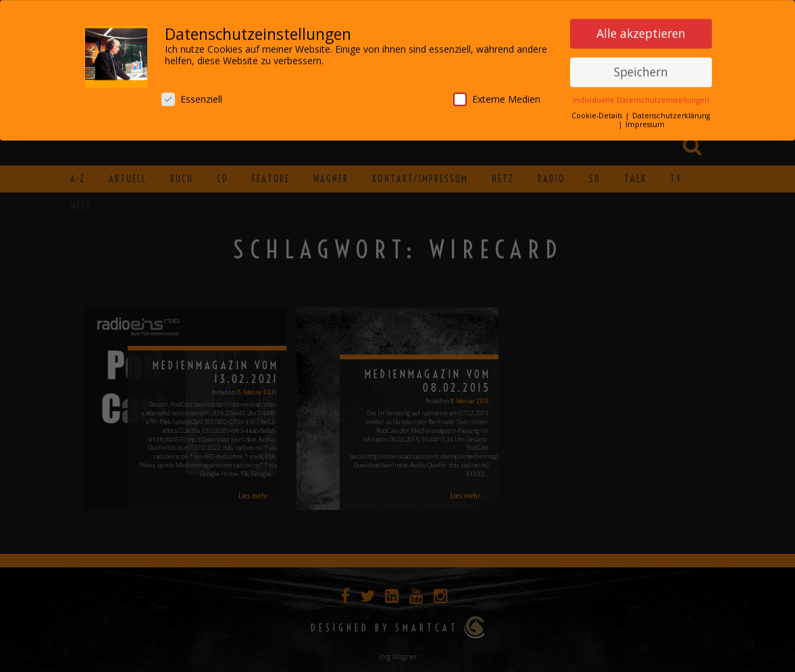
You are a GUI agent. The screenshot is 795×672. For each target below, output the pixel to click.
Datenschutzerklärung (671, 113)
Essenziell (192, 96)
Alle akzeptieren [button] (641, 30)
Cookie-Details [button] (598, 113)
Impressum (645, 122)
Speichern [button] (641, 69)
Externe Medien (497, 96)
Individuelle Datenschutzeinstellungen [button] (641, 97)
